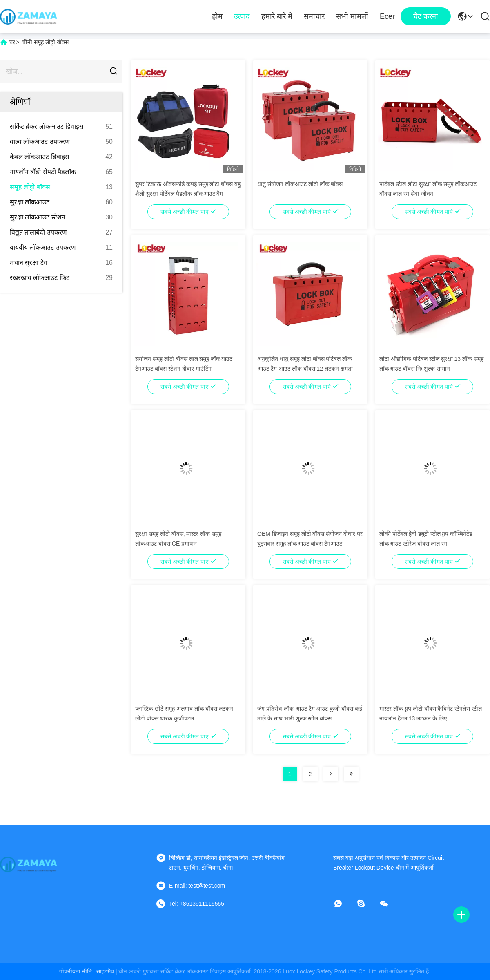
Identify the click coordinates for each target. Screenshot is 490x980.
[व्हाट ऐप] (344, 904)
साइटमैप (105, 971)
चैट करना (426, 16)
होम (217, 16)
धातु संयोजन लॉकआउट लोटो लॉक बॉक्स (300, 184)
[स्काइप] (367, 904)
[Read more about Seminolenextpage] (331, 774)
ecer (387, 16)
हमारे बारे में (277, 16)
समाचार (314, 16)
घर (12, 42)
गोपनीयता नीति (76, 971)
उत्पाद (242, 16)
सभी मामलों (352, 16)
